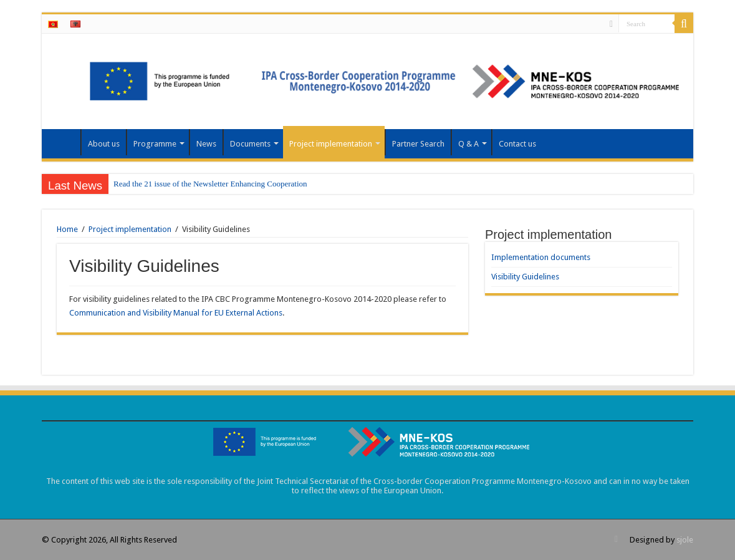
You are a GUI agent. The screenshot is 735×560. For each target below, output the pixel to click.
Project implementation (331, 144)
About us (104, 144)
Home (64, 142)
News (206, 144)
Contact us (517, 144)
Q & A (468, 144)
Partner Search (418, 144)
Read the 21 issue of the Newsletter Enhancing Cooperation (210, 184)
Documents (250, 144)
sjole (685, 540)
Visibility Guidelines (525, 277)
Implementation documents (541, 257)
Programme (155, 144)
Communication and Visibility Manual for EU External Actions (176, 313)
